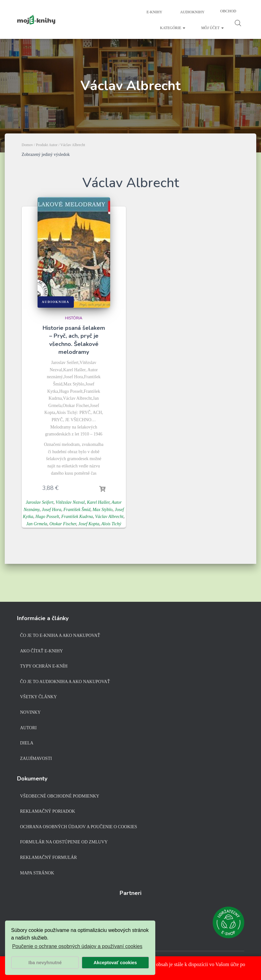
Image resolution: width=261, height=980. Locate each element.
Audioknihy (192, 12)
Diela (27, 743)
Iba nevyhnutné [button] (45, 963)
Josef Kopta (89, 524)
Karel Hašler (98, 502)
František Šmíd (77, 510)
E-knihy (154, 12)
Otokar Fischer (63, 524)
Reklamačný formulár (49, 857)
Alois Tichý (111, 524)
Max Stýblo (102, 510)
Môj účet (212, 28)
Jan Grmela (37, 524)
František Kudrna (77, 517)
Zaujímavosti (36, 758)
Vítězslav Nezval (70, 502)
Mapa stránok (37, 873)
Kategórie (173, 28)
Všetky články (39, 697)
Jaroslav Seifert (40, 502)
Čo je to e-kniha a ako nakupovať (60, 635)
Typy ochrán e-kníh (44, 666)
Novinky (30, 712)
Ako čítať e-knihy (42, 651)
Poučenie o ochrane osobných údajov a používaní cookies (77, 946)
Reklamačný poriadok (48, 811)
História (74, 318)
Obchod (228, 11)
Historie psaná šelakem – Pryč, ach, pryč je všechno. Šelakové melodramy (74, 340)
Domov (27, 145)
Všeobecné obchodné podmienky (60, 796)
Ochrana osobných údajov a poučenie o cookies (79, 827)
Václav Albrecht (109, 517)
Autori (29, 728)
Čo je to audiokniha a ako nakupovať (65, 682)
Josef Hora (51, 510)
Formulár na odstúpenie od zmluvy (64, 842)
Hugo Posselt (47, 517)
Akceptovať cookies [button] (115, 963)
